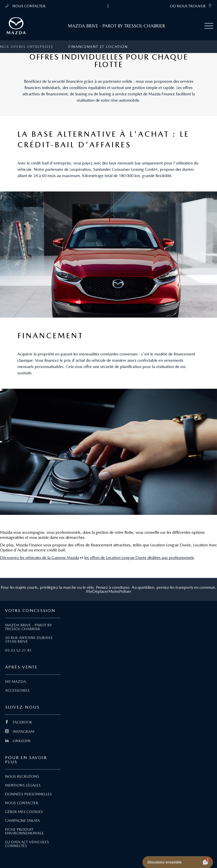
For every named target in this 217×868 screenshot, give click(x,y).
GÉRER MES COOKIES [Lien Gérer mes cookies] (24, 812)
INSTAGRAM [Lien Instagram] (20, 732)
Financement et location (98, 47)
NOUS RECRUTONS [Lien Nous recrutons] (22, 776)
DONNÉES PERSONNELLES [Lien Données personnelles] (28, 794)
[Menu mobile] (209, 26)
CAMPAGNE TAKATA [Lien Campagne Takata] (22, 821)
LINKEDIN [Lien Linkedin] (18, 741)
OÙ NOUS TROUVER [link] (191, 6)
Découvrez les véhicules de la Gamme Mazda (39, 558)
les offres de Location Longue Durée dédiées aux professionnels (139, 558)
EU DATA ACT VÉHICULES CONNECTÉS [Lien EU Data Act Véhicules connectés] (27, 844)
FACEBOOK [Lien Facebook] (19, 722)
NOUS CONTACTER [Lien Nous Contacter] (22, 803)
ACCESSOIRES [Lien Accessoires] (17, 690)
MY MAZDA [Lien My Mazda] (15, 682)
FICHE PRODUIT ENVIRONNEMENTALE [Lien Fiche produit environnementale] (24, 831)
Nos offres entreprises (27, 47)
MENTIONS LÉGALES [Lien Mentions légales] (23, 785)
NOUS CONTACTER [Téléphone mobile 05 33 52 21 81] (25, 6)
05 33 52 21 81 (18, 650)
